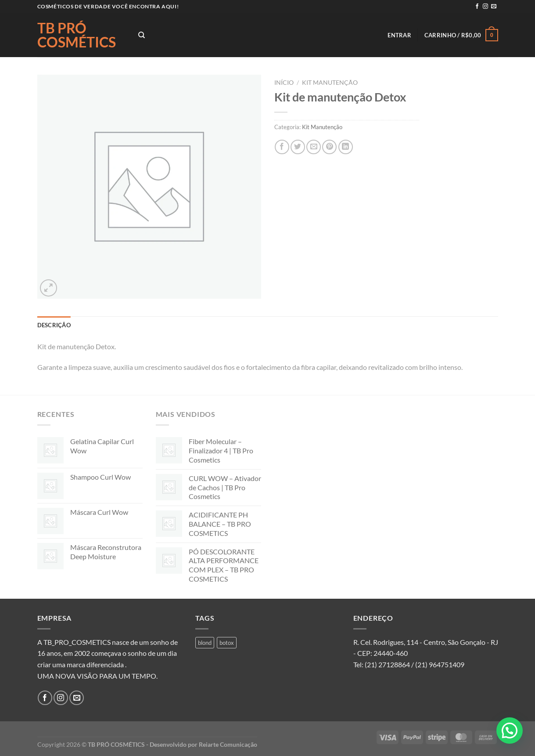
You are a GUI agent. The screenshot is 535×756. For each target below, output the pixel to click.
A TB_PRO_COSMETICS (74, 642)
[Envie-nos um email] (494, 7)
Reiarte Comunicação (228, 744)
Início (284, 83)
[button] (510, 731)
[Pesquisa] (142, 35)
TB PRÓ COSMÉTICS (77, 35)
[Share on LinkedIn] (346, 147)
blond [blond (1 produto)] (205, 643)
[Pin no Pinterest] (329, 147)
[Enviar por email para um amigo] (314, 147)
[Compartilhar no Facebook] (282, 147)
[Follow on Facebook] (477, 7)
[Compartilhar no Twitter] (298, 147)
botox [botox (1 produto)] (227, 643)
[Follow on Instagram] (485, 7)
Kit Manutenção (330, 83)
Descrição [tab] (54, 325)
